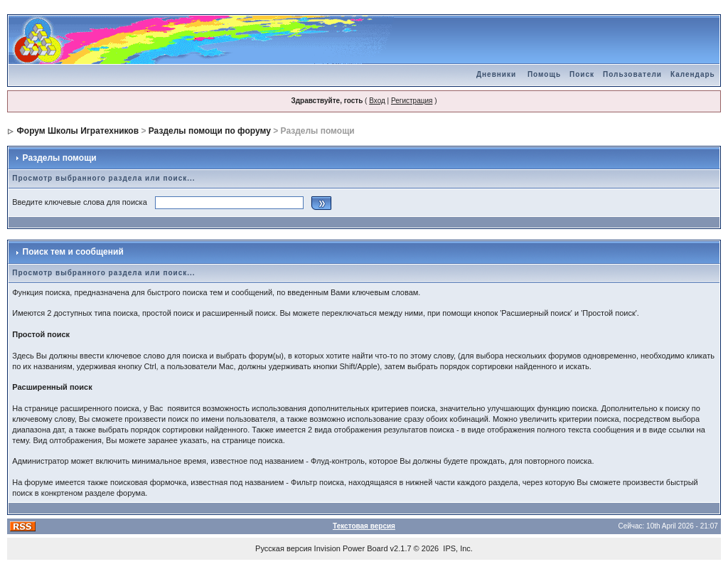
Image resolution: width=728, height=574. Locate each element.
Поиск (582, 74)
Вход (377, 101)
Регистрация (412, 101)
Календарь (693, 74)
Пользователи (632, 74)
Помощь (544, 74)
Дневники (496, 74)
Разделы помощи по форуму (210, 131)
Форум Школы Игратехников (78, 131)
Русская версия (283, 548)
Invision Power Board (351, 548)
